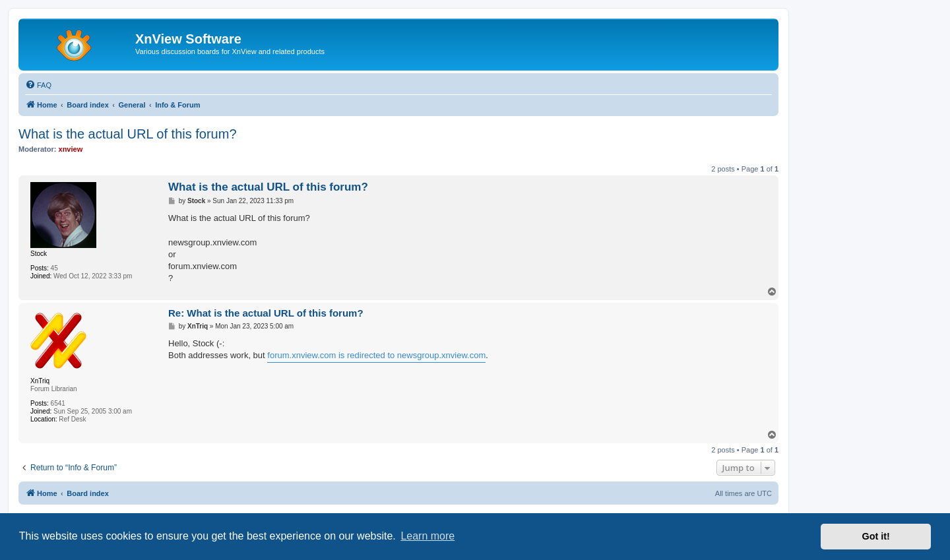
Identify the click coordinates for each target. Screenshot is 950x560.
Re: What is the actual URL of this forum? (266, 313)
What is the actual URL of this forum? (128, 134)
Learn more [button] (427, 536)
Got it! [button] (876, 536)
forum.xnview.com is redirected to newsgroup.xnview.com (376, 355)
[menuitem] (38, 85)
